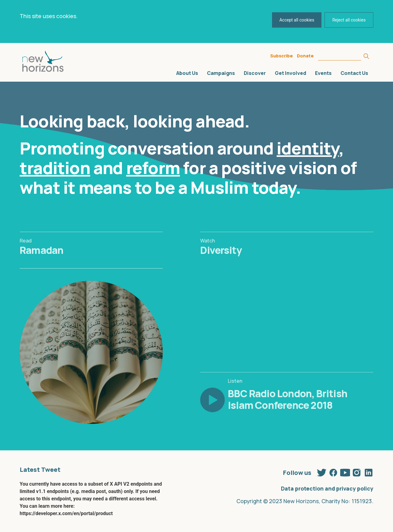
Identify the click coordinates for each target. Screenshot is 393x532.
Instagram (357, 471)
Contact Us (354, 73)
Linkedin (368, 471)
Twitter (322, 471)
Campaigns (221, 73)
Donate (305, 56)
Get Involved (290, 73)
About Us (187, 73)
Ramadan (41, 262)
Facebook (333, 471)
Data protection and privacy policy (327, 488)
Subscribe (282, 56)
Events (323, 73)
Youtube (345, 471)
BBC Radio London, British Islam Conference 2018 (288, 412)
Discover (255, 73)
